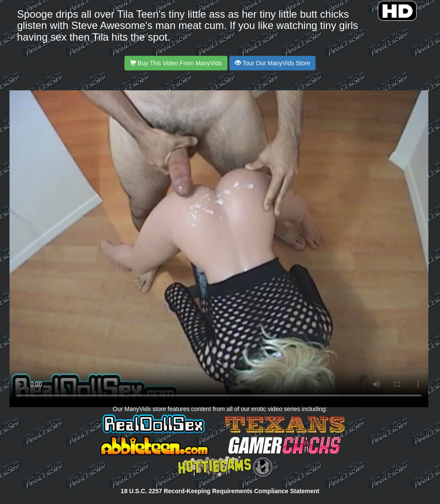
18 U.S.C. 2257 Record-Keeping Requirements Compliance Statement (220, 491)
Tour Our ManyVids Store (273, 63)
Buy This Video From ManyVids (176, 63)
